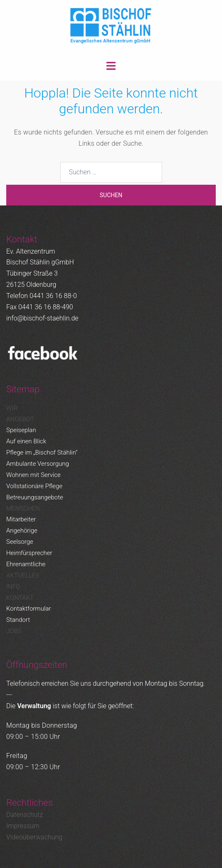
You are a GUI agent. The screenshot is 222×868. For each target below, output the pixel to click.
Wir (12, 408)
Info (13, 587)
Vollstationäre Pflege (34, 486)
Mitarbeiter (21, 519)
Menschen (23, 509)
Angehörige (22, 531)
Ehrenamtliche (26, 564)
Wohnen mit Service (33, 475)
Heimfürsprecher (29, 553)
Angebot (20, 419)
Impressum (23, 826)
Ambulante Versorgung (38, 464)
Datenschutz (25, 815)
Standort (18, 620)
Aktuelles (23, 575)
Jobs (14, 631)
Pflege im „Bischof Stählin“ (42, 452)
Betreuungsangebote (35, 497)
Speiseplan (21, 430)
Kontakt (20, 598)
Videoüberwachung (34, 837)
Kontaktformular (28, 609)
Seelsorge (20, 542)
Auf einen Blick (26, 441)
